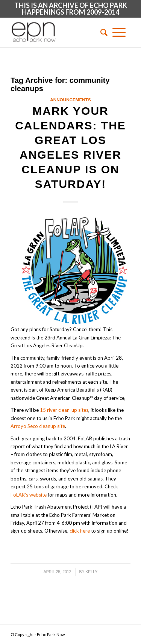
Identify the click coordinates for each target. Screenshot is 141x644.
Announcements (70, 100)
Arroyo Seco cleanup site (38, 426)
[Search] (102, 32)
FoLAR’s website (29, 495)
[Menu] (119, 32)
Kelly (91, 572)
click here (80, 531)
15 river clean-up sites (64, 410)
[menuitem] (102, 32)
